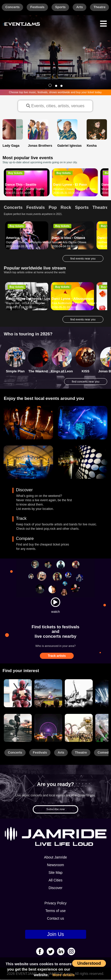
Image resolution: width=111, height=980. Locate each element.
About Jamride (55, 858)
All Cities (55, 881)
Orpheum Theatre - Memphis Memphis (30, 243)
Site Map (55, 873)
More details (64, 975)
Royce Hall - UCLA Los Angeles (26, 304)
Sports (60, 7)
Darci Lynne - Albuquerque (73, 299)
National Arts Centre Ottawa (69, 243)
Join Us (55, 935)
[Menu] (103, 23)
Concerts (12, 7)
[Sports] (48, 693)
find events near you (83, 259)
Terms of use (55, 911)
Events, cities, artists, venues (55, 106)
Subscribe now (55, 810)
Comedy (104, 753)
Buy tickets (15, 173)
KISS (86, 371)
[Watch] (55, 603)
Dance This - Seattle (21, 185)
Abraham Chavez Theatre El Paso (75, 189)
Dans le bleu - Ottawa (68, 238)
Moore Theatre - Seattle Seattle (25, 189)
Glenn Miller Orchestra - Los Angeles (35, 299)
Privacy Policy (55, 904)
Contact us (55, 919)
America (12, 238)
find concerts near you (86, 382)
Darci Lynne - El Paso (70, 185)
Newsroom (55, 865)
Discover (55, 888)
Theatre (99, 7)
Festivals (37, 7)
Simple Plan (15, 371)
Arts (80, 7)
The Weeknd (38, 371)
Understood (89, 963)
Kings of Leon (62, 371)
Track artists (57, 656)
